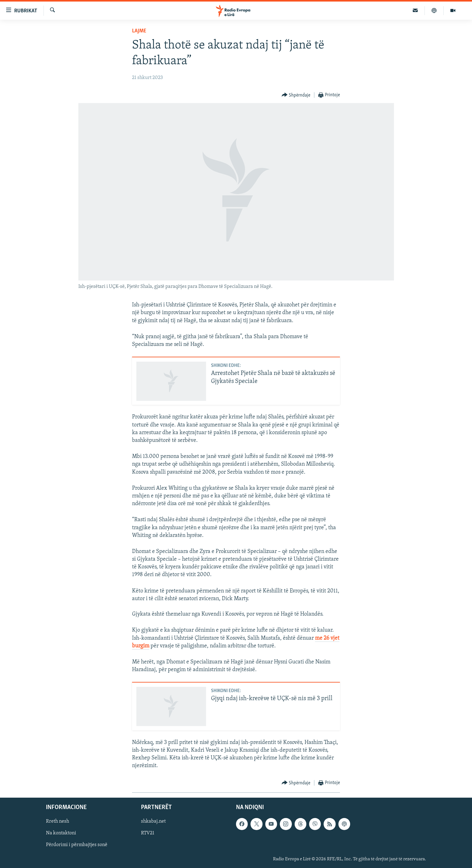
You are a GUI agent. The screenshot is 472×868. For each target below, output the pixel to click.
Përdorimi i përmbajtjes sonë (77, 845)
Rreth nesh (58, 821)
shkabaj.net (153, 821)
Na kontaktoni (61, 833)
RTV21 (148, 833)
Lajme (139, 31)
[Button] (296, 95)
